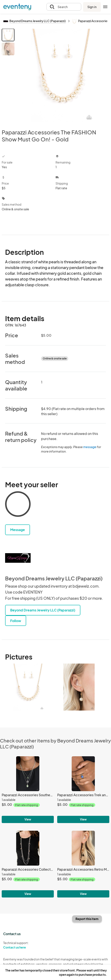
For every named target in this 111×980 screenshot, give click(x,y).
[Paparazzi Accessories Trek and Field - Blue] (83, 774)
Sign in (92, 7)
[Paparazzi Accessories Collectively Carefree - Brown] (28, 848)
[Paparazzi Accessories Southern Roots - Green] (28, 774)
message (90, 447)
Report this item (87, 919)
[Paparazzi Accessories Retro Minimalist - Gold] (83, 848)
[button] (64, 7)
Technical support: (28, 945)
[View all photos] (63, 75)
